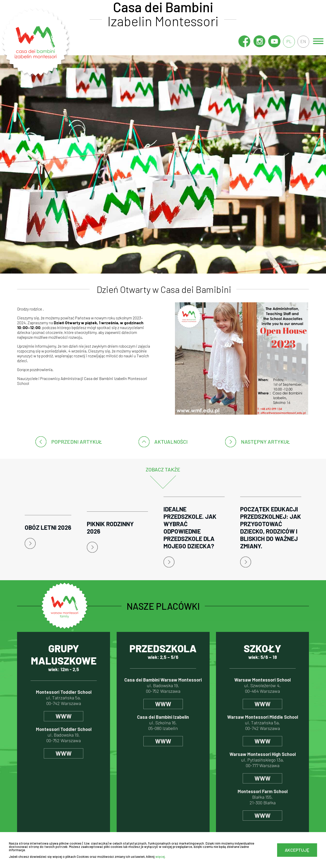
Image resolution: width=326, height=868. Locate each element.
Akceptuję (297, 850)
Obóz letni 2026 (48, 527)
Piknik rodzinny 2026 (110, 527)
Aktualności (171, 442)
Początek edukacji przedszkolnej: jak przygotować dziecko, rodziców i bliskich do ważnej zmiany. (271, 527)
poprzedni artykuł (77, 442)
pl (288, 42)
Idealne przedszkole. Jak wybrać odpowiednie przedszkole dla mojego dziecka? (190, 527)
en (303, 42)
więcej (160, 857)
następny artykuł (265, 442)
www (64, 716)
